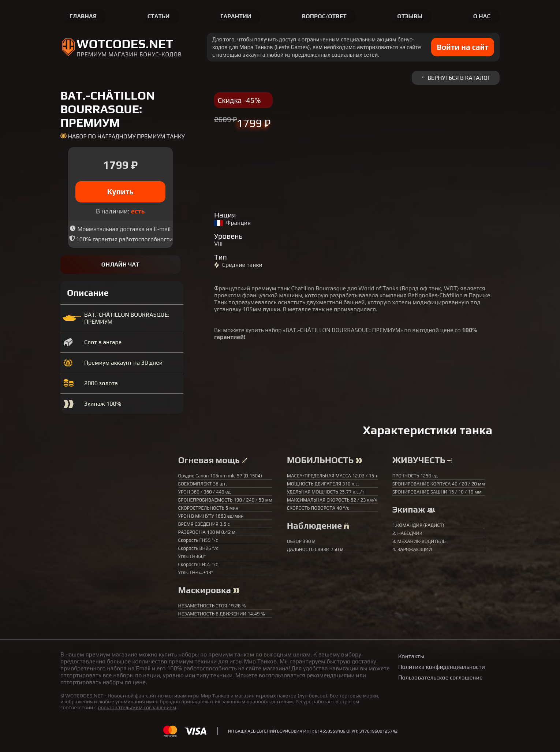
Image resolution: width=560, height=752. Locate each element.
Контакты (411, 656)
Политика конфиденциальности (442, 667)
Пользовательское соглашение (440, 677)
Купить (121, 192)
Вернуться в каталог (456, 78)
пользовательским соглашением (137, 707)
